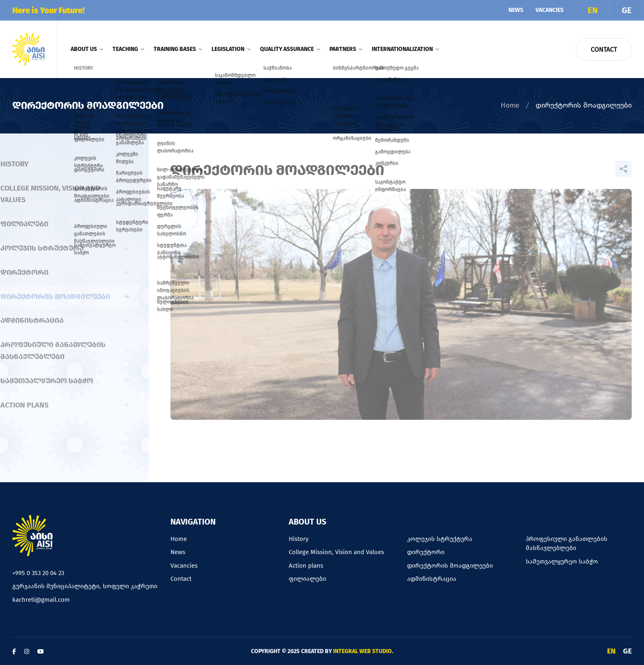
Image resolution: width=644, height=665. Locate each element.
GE (627, 10)
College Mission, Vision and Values (336, 552)
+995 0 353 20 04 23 (38, 573)
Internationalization (405, 49)
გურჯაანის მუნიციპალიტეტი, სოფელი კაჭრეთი (85, 586)
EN (593, 10)
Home (510, 105)
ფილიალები (307, 579)
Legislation (231, 49)
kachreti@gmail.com (41, 600)
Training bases (178, 49)
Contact (604, 49)
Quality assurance (290, 49)
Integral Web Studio (362, 651)
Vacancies (550, 10)
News (516, 10)
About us (87, 49)
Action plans (306, 566)
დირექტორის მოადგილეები (450, 566)
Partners (346, 49)
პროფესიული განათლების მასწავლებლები (567, 544)
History (299, 539)
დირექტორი (426, 552)
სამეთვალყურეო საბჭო (562, 561)
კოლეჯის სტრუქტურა (440, 539)
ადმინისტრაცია (432, 579)
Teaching (128, 49)
